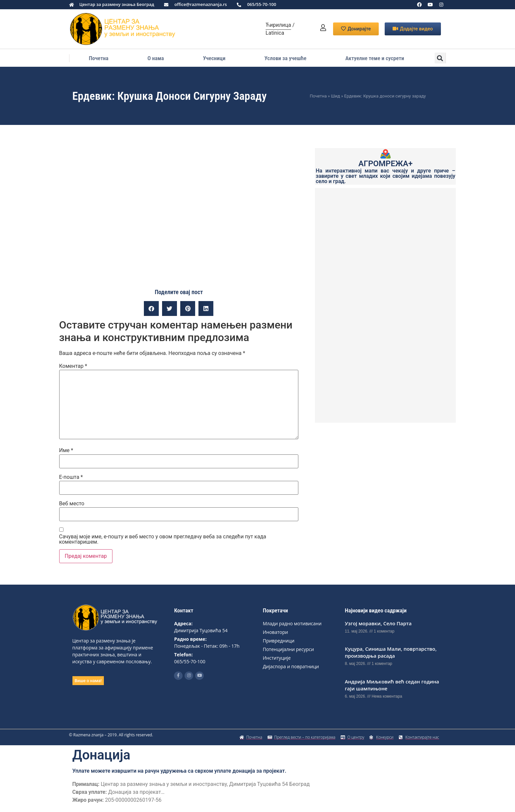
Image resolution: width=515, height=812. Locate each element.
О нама (156, 58)
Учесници (214, 58)
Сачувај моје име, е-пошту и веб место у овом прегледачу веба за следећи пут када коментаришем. (163, 539)
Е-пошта (71, 477)
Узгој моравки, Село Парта (378, 623)
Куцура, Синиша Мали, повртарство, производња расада (391, 652)
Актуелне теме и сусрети (375, 58)
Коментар (73, 366)
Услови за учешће (285, 58)
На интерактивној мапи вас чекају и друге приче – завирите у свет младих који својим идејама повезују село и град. (385, 176)
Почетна (99, 58)
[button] (440, 58)
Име (66, 450)
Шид (335, 96)
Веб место (72, 504)
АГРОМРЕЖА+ (386, 164)
